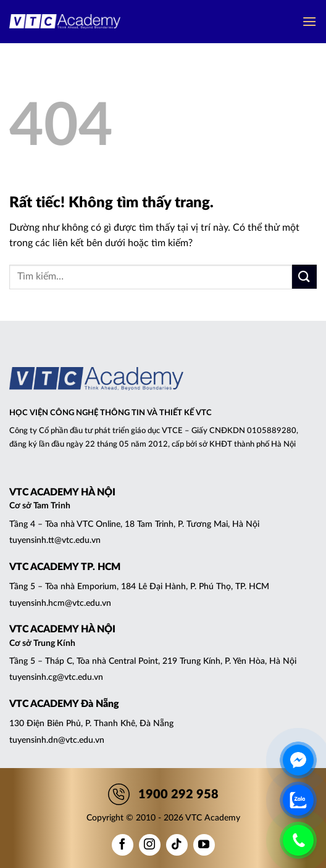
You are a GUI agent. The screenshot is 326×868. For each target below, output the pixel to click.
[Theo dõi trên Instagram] (150, 845)
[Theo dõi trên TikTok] (177, 845)
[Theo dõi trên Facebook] (123, 845)
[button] (309, 21)
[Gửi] (304, 277)
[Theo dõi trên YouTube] (204, 845)
